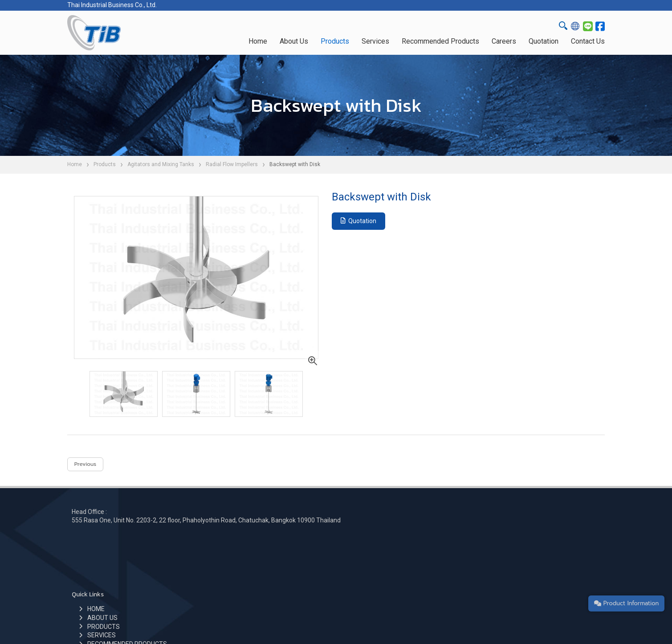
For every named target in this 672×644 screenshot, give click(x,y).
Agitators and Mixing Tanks (161, 164)
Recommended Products (440, 41)
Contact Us (588, 41)
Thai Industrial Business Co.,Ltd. (285, 621)
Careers (504, 41)
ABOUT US (273, 540)
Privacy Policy (447, 621)
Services (375, 41)
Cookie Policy (405, 621)
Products (335, 41)
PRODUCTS (274, 549)
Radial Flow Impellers (232, 164)
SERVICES (272, 558)
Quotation (544, 41)
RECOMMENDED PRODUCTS (298, 566)
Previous (85, 467)
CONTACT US (277, 583)
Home (258, 41)
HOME (267, 531)
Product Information (621, 600)
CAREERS (272, 575)
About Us (294, 41)
